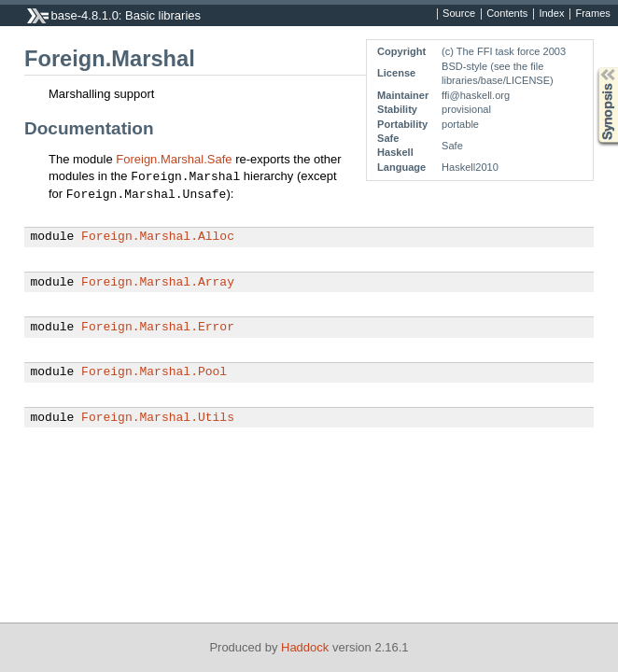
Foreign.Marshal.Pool (154, 372)
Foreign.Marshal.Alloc (158, 237)
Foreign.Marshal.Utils (158, 418)
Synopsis (593, 68)
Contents (507, 14)
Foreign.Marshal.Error (158, 328)
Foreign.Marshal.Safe (174, 159)
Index (551, 14)
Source (459, 14)
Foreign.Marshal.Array (158, 283)
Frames (592, 14)
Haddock (305, 647)
